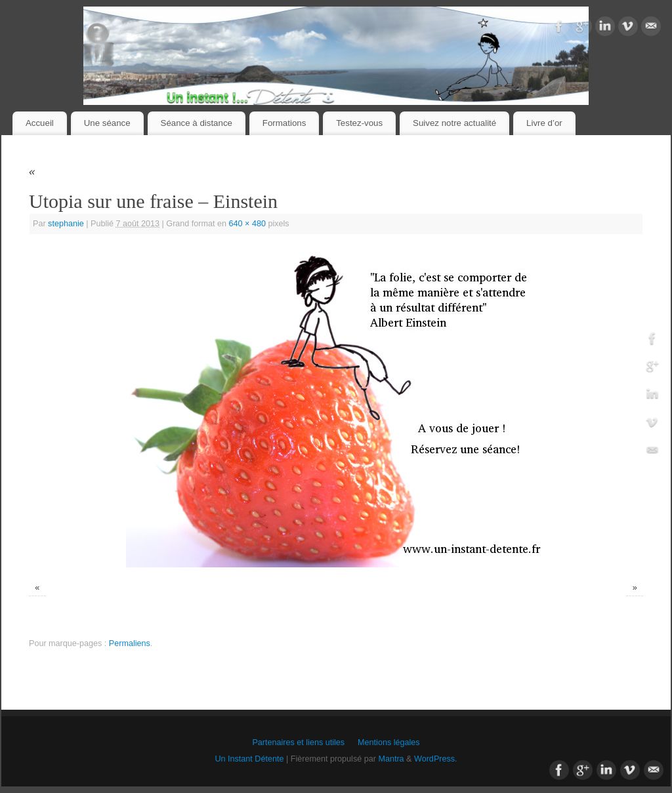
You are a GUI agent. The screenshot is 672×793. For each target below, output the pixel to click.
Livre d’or (544, 123)
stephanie (66, 224)
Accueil (40, 123)
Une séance (107, 123)
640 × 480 (247, 224)
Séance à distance (197, 123)
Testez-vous (359, 123)
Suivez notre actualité (454, 123)
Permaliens (130, 643)
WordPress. (436, 759)
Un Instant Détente (249, 759)
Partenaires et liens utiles (298, 742)
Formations (284, 123)
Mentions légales (389, 742)
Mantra (391, 759)
